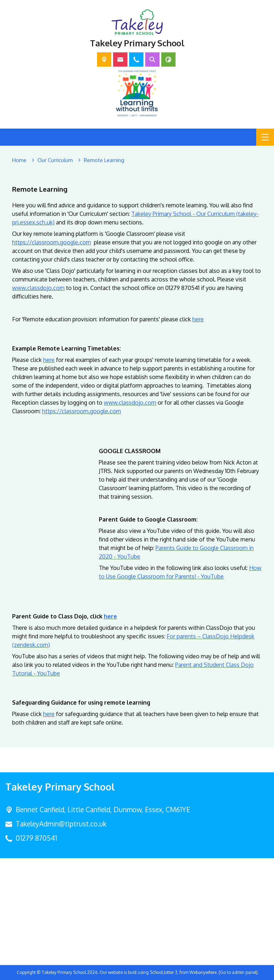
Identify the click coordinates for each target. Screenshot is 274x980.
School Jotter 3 (164, 972)
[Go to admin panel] (238, 972)
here (198, 319)
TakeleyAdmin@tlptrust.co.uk (61, 824)
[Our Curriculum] (55, 160)
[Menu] (265, 137)
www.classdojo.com (38, 288)
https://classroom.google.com (52, 242)
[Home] (19, 160)
